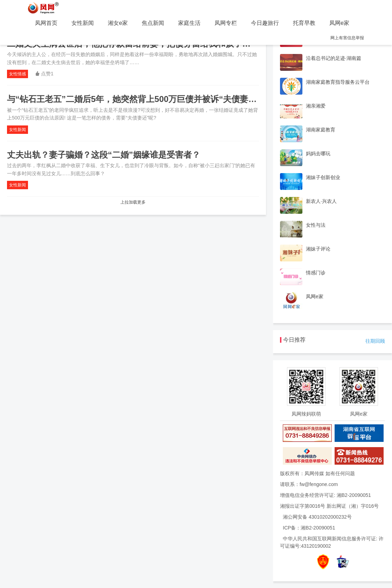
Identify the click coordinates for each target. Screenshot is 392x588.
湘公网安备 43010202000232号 (317, 517)
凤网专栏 (226, 23)
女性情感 (17, 74)
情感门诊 (316, 273)
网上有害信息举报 (347, 38)
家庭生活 (189, 23)
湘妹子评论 (318, 249)
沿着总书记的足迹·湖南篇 (334, 58)
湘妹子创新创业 (323, 177)
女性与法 (316, 225)
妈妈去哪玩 (318, 153)
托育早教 (304, 23)
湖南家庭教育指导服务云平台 (338, 82)
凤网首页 (46, 23)
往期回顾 (375, 341)
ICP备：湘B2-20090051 (309, 528)
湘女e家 (118, 23)
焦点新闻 (153, 23)
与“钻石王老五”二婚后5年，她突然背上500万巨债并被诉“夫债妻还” (134, 99)
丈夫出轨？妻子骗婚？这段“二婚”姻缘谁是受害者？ (104, 155)
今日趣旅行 (265, 23)
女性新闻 (83, 23)
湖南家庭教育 (321, 130)
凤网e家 (339, 23)
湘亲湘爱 (316, 106)
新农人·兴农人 (321, 201)
